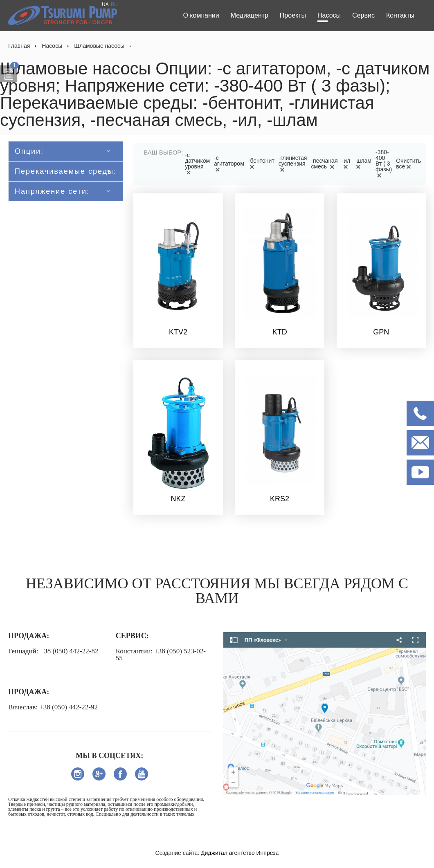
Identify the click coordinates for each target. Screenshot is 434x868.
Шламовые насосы (99, 46)
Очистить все (408, 164)
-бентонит (261, 164)
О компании (201, 15)
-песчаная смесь (324, 164)
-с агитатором (229, 164)
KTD (280, 332)
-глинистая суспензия (293, 164)
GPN (381, 332)
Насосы (329, 15)
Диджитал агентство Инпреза (240, 853)
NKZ (178, 499)
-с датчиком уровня (197, 164)
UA (105, 4)
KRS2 (280, 499)
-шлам (363, 164)
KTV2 (178, 332)
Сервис (363, 15)
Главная (19, 46)
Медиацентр (250, 15)
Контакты (400, 15)
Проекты (293, 15)
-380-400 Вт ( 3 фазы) (384, 164)
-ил (346, 164)
